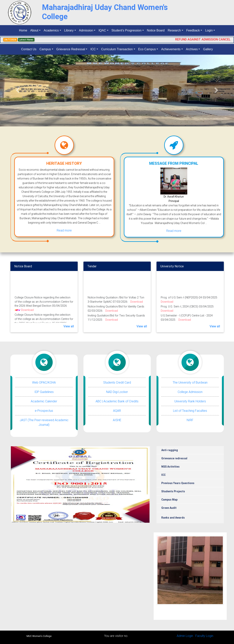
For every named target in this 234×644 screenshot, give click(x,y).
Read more (64, 230)
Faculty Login (204, 636)
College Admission (190, 392)
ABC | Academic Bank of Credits (117, 401)
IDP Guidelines (44, 392)
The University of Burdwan (190, 382)
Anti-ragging (170, 450)
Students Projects (173, 491)
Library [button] (69, 30)
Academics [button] (51, 30)
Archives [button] (192, 49)
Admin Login (185, 636)
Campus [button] (45, 49)
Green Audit (169, 508)
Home (24, 30)
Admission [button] (86, 30)
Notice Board (156, 30)
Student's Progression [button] (127, 30)
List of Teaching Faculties (190, 411)
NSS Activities (170, 467)
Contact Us (29, 49)
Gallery (208, 49)
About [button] (34, 30)
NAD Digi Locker (117, 392)
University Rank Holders (190, 401)
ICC (163, 475)
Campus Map (169, 500)
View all (69, 326)
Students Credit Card (117, 382)
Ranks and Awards (173, 518)
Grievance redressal (174, 458)
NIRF (190, 420)
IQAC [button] (102, 30)
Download (27, 311)
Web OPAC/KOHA (44, 382)
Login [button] (209, 30)
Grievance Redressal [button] (71, 49)
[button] (18, 91)
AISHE (117, 420)
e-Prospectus (44, 411)
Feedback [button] (193, 30)
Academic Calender (44, 401)
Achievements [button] (171, 49)
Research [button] (174, 30)
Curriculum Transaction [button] (117, 49)
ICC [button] (93, 49)
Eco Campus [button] (147, 49)
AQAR (117, 411)
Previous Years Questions (178, 483)
